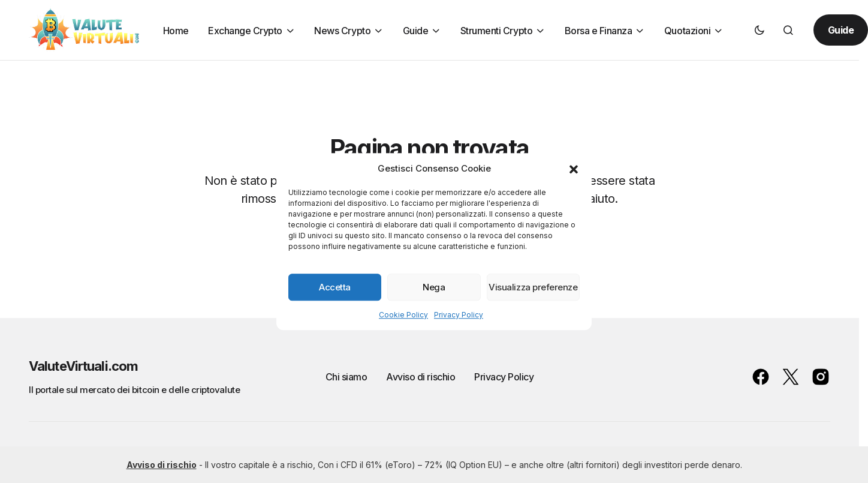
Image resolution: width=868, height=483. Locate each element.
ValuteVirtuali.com (83, 366)
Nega (434, 287)
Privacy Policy (459, 315)
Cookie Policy (403, 315)
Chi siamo (346, 377)
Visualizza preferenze (533, 287)
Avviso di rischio (421, 377)
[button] (574, 169)
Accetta (335, 287)
